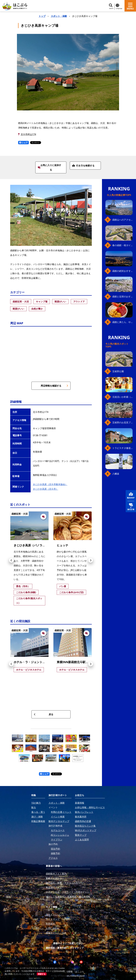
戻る (44, 714)
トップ (42, 16)
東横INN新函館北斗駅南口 (74, 662)
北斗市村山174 (28, 134)
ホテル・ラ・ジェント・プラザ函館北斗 (39, 662)
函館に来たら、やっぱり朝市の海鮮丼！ (122, 322)
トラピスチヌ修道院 (122, 448)
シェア (24, 143)
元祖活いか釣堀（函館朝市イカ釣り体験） (122, 397)
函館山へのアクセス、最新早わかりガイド (122, 220)
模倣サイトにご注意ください (68, 943)
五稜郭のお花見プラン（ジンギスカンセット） (122, 422)
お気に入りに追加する (49, 167)
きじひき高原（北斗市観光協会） (50, 484)
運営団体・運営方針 (56, 948)
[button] (11, 560)
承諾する (42, 974)
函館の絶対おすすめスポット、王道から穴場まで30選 (122, 271)
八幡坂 (116, 474)
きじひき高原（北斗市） (46, 489)
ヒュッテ (62, 545)
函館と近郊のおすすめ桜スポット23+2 (122, 297)
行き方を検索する (83, 166)
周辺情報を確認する (54, 386)
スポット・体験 (59, 16)
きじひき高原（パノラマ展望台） (35, 545)
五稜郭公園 (118, 371)
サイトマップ (77, 948)
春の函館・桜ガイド (122, 245)
